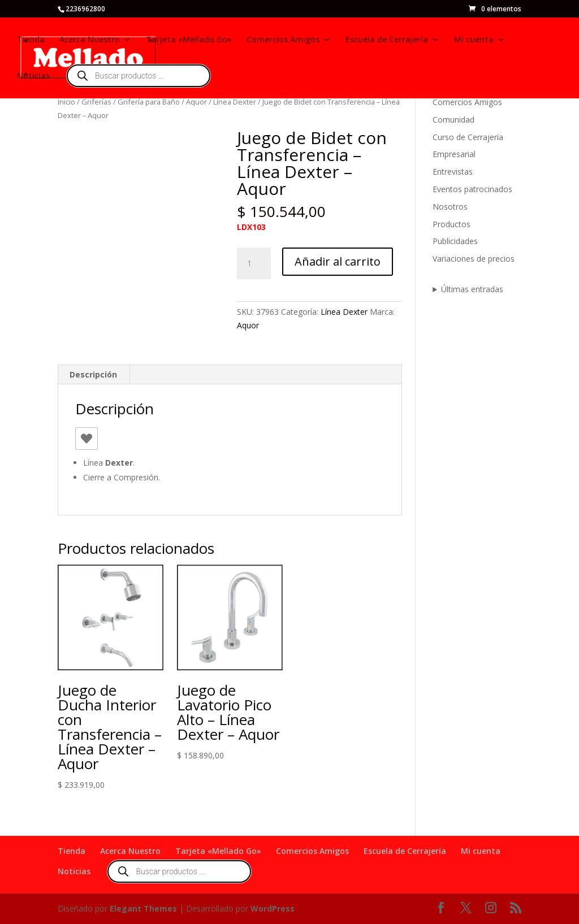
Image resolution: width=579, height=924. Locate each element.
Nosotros (450, 207)
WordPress (273, 908)
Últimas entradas (472, 289)
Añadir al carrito (338, 261)
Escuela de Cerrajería (387, 40)
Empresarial (454, 154)
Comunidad (453, 120)
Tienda (31, 40)
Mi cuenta (474, 40)
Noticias (33, 76)
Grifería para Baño (149, 102)
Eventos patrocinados (472, 189)
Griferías (96, 102)
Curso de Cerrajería (468, 137)
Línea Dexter (235, 102)
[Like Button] (87, 439)
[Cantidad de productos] (254, 263)
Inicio (66, 102)
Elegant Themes (143, 908)
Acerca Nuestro (90, 40)
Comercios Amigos (283, 40)
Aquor (196, 102)
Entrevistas (453, 172)
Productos (451, 224)
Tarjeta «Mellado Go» (189, 40)
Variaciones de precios (474, 259)
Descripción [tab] (93, 374)
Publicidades (455, 241)
